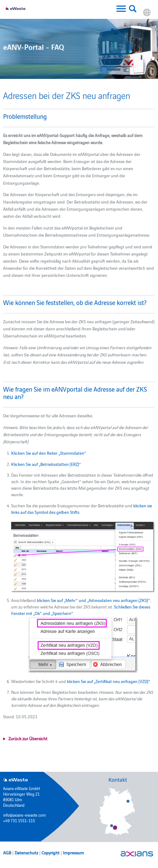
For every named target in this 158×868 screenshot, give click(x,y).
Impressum (73, 853)
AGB (7, 853)
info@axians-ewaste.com (24, 815)
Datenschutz (26, 853)
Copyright (50, 853)
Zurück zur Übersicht (28, 738)
